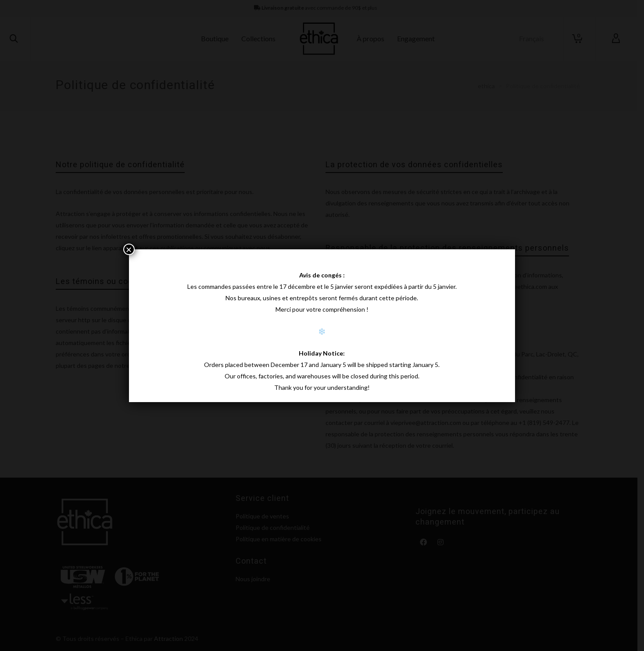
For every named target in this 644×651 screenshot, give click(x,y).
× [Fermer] (129, 249)
